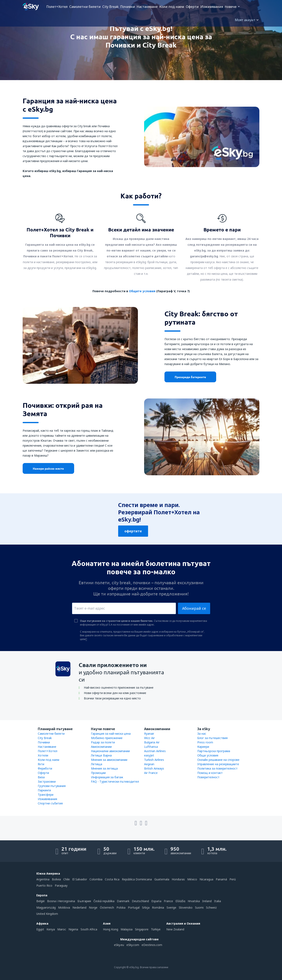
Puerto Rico (44, 885)
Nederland (79, 907)
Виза (41, 777)
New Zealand (175, 929)
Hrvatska (194, 901)
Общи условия (208, 755)
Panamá (221, 879)
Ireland (207, 901)
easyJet (149, 755)
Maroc (62, 929)
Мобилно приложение (107, 738)
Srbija (146, 907)
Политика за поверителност (217, 768)
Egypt (40, 929)
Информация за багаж (107, 777)
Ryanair (149, 734)
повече (231, 7)
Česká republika (104, 901)
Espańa (156, 901)
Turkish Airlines (154, 760)
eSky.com (133, 945)
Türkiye (156, 929)
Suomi (199, 907)
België (40, 901)
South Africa (89, 929)
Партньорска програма (214, 751)
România (158, 907)
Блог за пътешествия (212, 738)
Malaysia (127, 929)
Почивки (128, 7)
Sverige (171, 907)
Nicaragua (206, 879)
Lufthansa (151, 747)
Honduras (178, 879)
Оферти (192, 7)
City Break (110, 7)
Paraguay (61, 885)
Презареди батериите (190, 377)
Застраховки (47, 781)
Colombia (96, 879)
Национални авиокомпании (110, 751)
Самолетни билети (85, 7)
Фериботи (45, 768)
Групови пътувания (52, 786)
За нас (202, 734)
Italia (218, 901)
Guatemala (162, 879)
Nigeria (73, 929)
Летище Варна (101, 755)
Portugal (134, 907)
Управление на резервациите (218, 764)
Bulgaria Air (152, 742)
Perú (233, 879)
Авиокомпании (101, 747)
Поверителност (208, 777)
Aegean (149, 764)
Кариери (203, 747)
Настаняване (147, 7)
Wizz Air (149, 738)
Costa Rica (112, 879)
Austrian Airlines (155, 751)
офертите (133, 531)
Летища (97, 764)
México (192, 879)
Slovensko (186, 907)
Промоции (98, 773)
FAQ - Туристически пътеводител (115, 781)
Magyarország (46, 907)
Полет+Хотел (57, 7)
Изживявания (212, 7)
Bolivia (56, 879)
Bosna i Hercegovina (61, 901)
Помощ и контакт (210, 773)
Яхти (41, 764)
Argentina (43, 879)
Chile (67, 879)
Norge (93, 907)
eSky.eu (119, 945)
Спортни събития (50, 803)
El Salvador (80, 879)
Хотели (43, 755)
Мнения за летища (104, 768)
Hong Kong (111, 929)
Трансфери (46, 795)
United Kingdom (47, 914)
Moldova (64, 907)
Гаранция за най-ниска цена (111, 734)
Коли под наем (172, 7)
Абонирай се (194, 608)
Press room (205, 742)
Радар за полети (103, 742)
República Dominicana (137, 879)
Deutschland (140, 901)
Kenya (51, 929)
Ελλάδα (180, 901)
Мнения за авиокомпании (109, 760)
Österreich (107, 907)
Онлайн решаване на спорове (218, 760)
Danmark (123, 901)
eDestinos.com (152, 945)
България (84, 901)
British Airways (154, 768)
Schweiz (211, 907)
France (168, 901)
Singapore (142, 929)
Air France (151, 773)
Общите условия (142, 291)
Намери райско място (48, 468)
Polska (121, 907)
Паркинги (44, 790)
